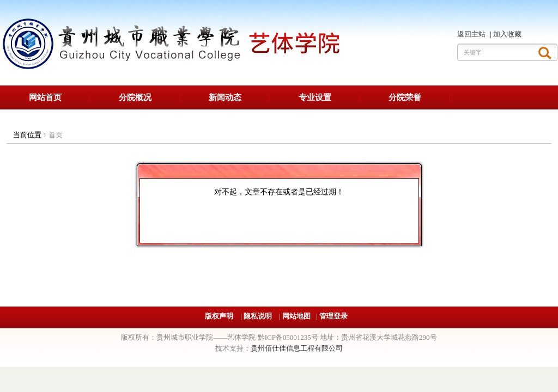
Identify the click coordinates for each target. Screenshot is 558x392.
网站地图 (296, 316)
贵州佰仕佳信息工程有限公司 (297, 348)
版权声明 (220, 316)
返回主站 (472, 34)
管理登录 (333, 316)
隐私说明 (259, 316)
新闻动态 (225, 97)
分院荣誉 (405, 97)
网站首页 (45, 97)
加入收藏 (507, 34)
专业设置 (315, 97)
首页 (56, 135)
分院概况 (135, 97)
